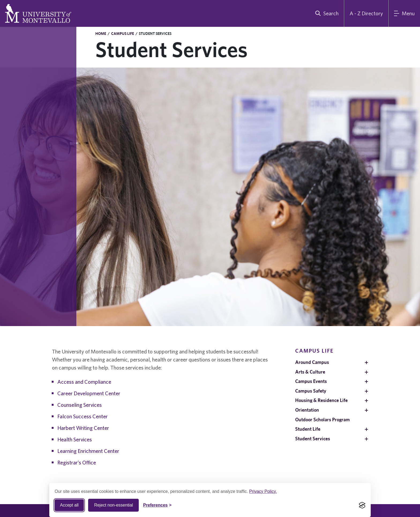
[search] (326, 13)
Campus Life (123, 34)
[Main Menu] (404, 13)
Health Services (75, 439)
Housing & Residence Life (321, 400)
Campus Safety (311, 391)
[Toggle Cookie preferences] (157, 505)
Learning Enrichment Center (88, 451)
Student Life (308, 429)
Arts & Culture (310, 372)
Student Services (313, 439)
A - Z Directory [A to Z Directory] (366, 13)
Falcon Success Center (82, 416)
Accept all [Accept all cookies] (69, 505)
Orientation (307, 410)
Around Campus (312, 362)
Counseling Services (80, 405)
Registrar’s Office (77, 462)
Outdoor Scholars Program (322, 420)
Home (101, 34)
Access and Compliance (84, 382)
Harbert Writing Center (83, 428)
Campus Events (311, 381)
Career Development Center (89, 393)
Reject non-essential (113, 505)
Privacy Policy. (263, 491)
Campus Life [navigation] (314, 351)
